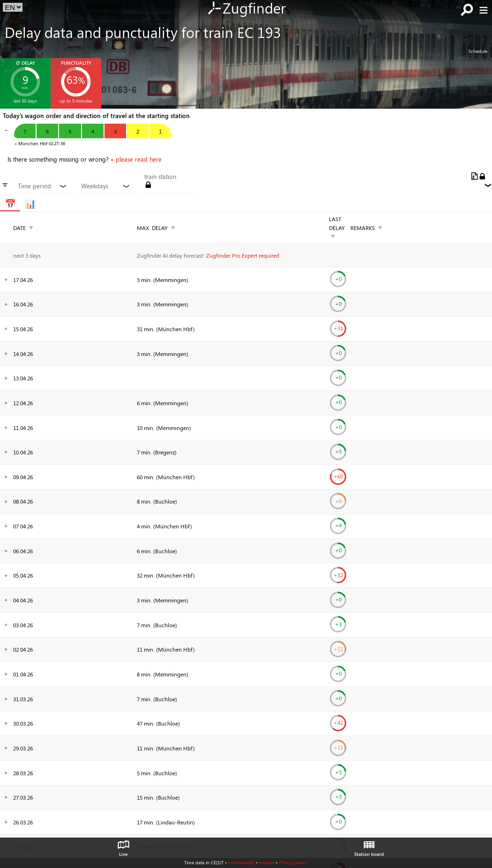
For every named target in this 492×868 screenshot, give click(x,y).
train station (160, 177)
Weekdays (106, 186)
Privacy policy (293, 862)
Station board (369, 846)
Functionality (241, 862)
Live (123, 846)
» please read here (136, 159)
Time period (42, 186)
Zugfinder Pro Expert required (243, 255)
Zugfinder (246, 9)
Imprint (267, 862)
